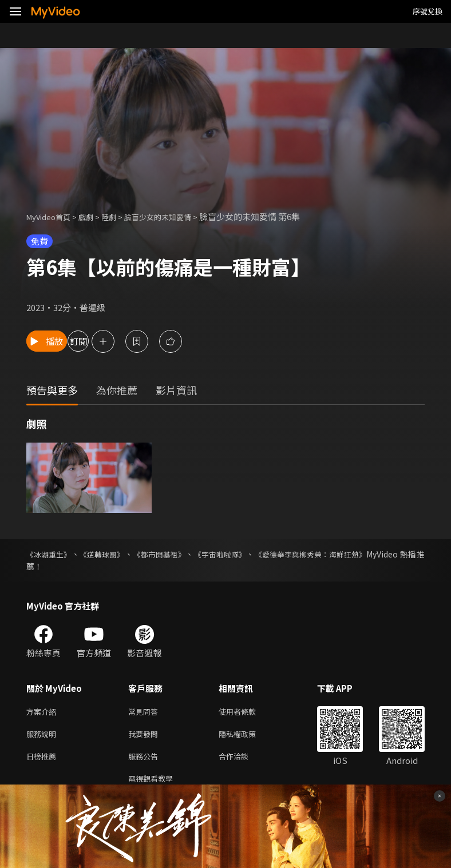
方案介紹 (43, 712)
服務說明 (43, 736)
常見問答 (145, 712)
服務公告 (145, 760)
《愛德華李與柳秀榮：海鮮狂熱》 (333, 554)
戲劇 (95, 216)
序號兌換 (428, 11)
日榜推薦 (43, 760)
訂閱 (124, 341)
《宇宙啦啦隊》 (235, 554)
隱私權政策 (247, 736)
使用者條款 (247, 712)
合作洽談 (243, 760)
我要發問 (145, 736)
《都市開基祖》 (170, 554)
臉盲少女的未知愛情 (175, 216)
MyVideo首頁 (52, 216)
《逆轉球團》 (108, 554)
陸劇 (120, 216)
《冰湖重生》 (50, 554)
